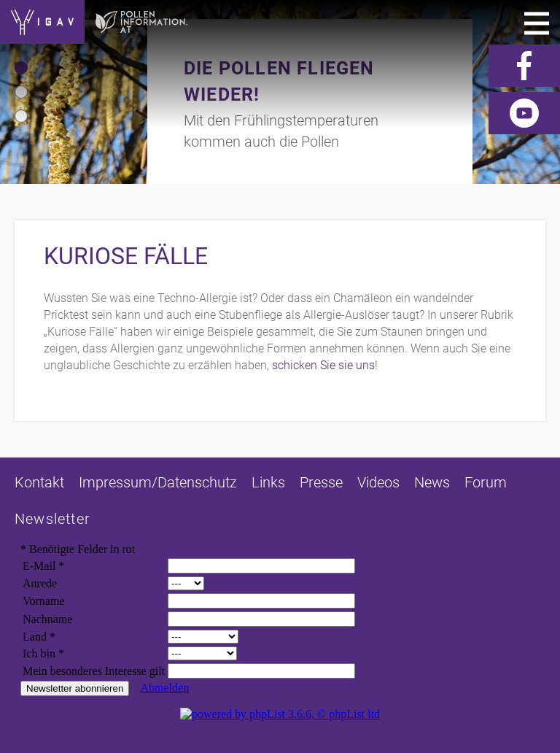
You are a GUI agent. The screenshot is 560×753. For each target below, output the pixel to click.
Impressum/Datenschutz (158, 482)
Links (268, 482)
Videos (378, 482)
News (432, 482)
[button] (21, 68)
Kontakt (39, 482)
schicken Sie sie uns (323, 365)
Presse (321, 482)
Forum (486, 482)
